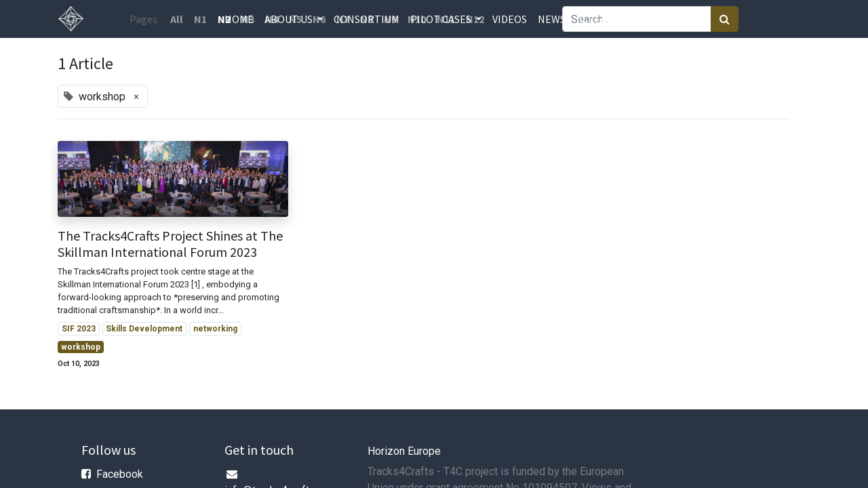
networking (215, 329)
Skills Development (144, 329)
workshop (81, 347)
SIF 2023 (79, 329)
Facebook (120, 474)
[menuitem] (239, 19)
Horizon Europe (404, 451)
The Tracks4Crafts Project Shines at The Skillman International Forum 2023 (170, 244)
